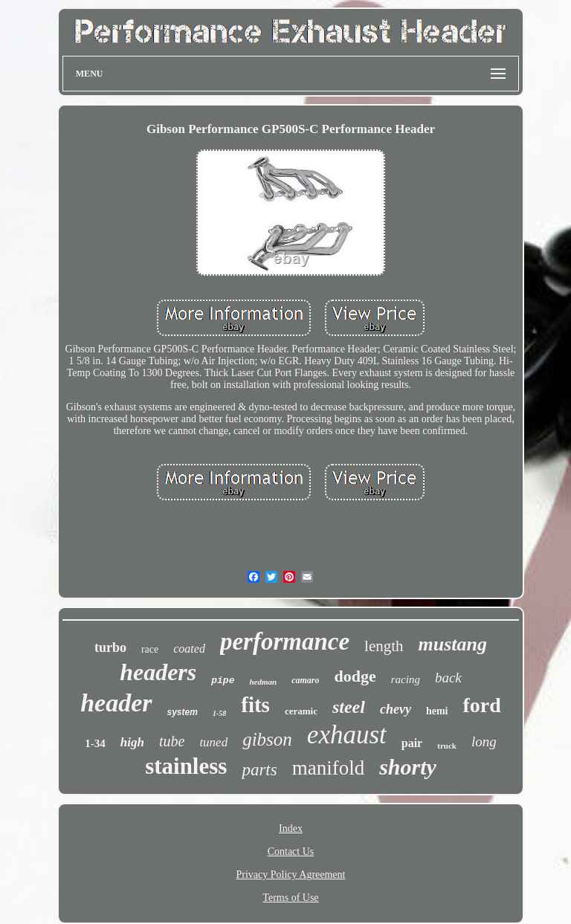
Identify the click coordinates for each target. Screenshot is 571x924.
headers (158, 672)
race (150, 649)
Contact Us (291, 852)
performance (285, 642)
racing (406, 679)
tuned (213, 742)
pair (412, 743)
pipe (223, 681)
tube (172, 741)
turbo (110, 647)
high (132, 742)
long (484, 742)
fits (255, 705)
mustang (453, 644)
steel (349, 707)
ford (481, 705)
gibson (267, 739)
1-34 (95, 743)
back (448, 678)
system (183, 712)
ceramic (301, 711)
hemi (437, 711)
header (116, 703)
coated (189, 649)
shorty (408, 767)
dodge (355, 676)
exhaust (347, 735)
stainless (186, 766)
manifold (328, 768)
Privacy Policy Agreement (291, 875)
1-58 (219, 713)
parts (259, 770)
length (384, 646)
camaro (305, 680)
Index (291, 828)
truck (447, 746)
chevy (396, 709)
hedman (263, 682)
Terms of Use (290, 898)
